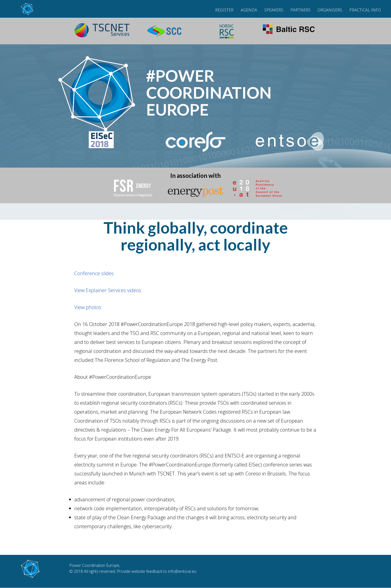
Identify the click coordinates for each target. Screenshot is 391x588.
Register (224, 10)
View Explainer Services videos (108, 290)
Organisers (330, 10)
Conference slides (94, 273)
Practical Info (365, 10)
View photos (88, 307)
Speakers (274, 10)
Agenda (249, 10)
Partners (300, 10)
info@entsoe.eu (182, 571)
